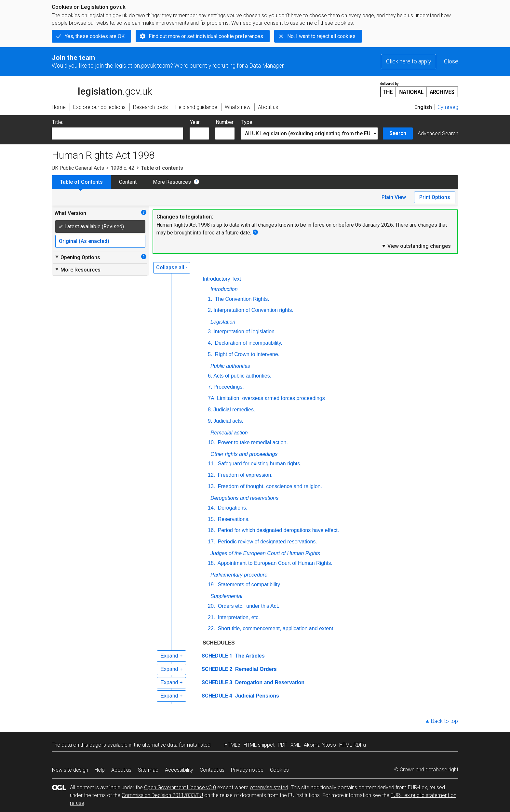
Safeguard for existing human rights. (259, 464)
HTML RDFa (353, 745)
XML (295, 745)
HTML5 (232, 745)
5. (210, 354)
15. (211, 519)
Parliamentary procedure (239, 575)
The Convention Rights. (241, 299)
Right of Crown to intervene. (246, 354)
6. (210, 376)
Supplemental (226, 596)
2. (210, 310)
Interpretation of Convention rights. (253, 310)
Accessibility (179, 770)
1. (210, 299)
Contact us (212, 770)
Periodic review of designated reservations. (267, 542)
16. (211, 530)
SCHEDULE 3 (217, 682)
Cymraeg (448, 107)
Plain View (394, 197)
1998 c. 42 (122, 168)
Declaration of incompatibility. (248, 343)
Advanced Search (438, 133)
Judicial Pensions (256, 696)
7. (210, 387)
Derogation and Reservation (269, 682)
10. (211, 442)
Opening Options (77, 257)
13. (211, 486)
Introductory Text (222, 279)
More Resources (172, 182)
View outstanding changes (416, 246)
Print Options (435, 197)
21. (211, 617)
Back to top (444, 721)
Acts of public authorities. (242, 376)
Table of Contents (81, 182)
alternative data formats (170, 745)
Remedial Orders (255, 669)
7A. (212, 398)
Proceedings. (228, 387)
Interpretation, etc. (238, 617)
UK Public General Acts (78, 168)
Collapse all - (172, 267)
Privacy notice (247, 770)
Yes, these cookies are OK (95, 36)
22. (211, 628)
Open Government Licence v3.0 (180, 787)
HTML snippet (259, 745)
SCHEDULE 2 (217, 669)
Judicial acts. (228, 421)
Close (451, 61)
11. (211, 464)
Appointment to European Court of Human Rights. (274, 563)
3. (210, 332)
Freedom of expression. (244, 475)
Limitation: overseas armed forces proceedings (271, 398)
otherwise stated (269, 787)
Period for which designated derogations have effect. (278, 530)
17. (211, 542)
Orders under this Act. (248, 606)
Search (398, 133)
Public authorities (230, 366)
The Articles (249, 656)
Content (128, 182)
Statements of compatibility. (249, 585)
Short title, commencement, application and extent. (275, 628)
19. (211, 585)
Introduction (224, 289)
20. (211, 606)
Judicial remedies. (234, 410)
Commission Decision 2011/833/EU (162, 795)
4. (210, 343)
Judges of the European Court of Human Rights (265, 553)
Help (100, 770)
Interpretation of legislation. (245, 332)
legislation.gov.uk (102, 89)
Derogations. (232, 508)
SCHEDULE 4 (217, 696)
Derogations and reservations (244, 498)
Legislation (223, 322)
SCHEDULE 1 (217, 656)
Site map (148, 770)
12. (211, 475)
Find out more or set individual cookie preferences (206, 36)
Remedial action (229, 433)
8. (210, 410)
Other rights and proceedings (244, 454)
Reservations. (233, 519)
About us (121, 770)
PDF (282, 745)
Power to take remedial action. (252, 442)
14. (211, 508)
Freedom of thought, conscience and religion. (269, 486)
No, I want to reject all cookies (321, 36)
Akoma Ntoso (320, 745)
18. (211, 563)
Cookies (279, 770)
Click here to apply (409, 61)
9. (210, 421)
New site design (70, 770)
